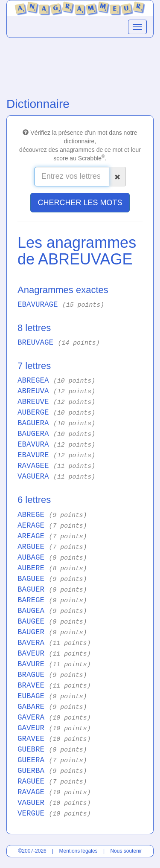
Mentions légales (79, 851)
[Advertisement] (80, 66)
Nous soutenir (126, 851)
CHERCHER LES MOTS (80, 203)
